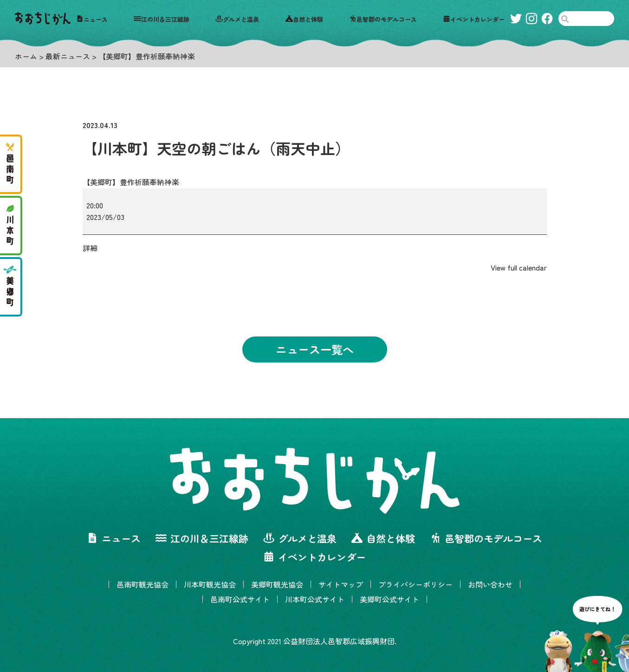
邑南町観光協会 (143, 584)
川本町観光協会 (210, 584)
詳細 (90, 248)
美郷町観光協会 (277, 584)
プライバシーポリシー (415, 584)
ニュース (92, 19)
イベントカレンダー (474, 19)
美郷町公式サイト (389, 599)
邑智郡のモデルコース (383, 19)
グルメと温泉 (237, 19)
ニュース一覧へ (315, 349)
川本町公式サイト (315, 599)
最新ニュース (68, 56)
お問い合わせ (490, 584)
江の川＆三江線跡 (162, 19)
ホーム (26, 56)
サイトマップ (341, 584)
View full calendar (519, 267)
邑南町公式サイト (240, 599)
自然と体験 (304, 19)
